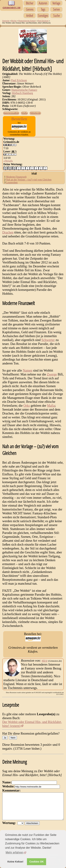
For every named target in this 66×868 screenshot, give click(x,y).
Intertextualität (11, 113)
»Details (8, 161)
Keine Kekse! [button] (15, 862)
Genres (30, 9)
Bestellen (19, 119)
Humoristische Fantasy (27, 21)
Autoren (43, 3)
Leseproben (12, 182)
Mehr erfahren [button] (15, 852)
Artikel (30, 16)
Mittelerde (35, 113)
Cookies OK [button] (37, 862)
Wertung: (10, 828)
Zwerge (52, 374)
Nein (13, 738)
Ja (5, 738)
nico (45, 660)
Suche (56, 16)
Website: (8, 786)
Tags (43, 9)
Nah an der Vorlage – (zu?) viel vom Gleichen (29, 180)
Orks (27, 406)
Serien (56, 9)
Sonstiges (43, 16)
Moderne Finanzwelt (16, 177)
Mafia (24, 113)
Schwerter (48, 340)
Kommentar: (11, 790)
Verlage (56, 3)
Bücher (30, 3)
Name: (7, 782)
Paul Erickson (43, 21)
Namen (27, 370)
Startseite (6, 21)
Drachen (8, 232)
